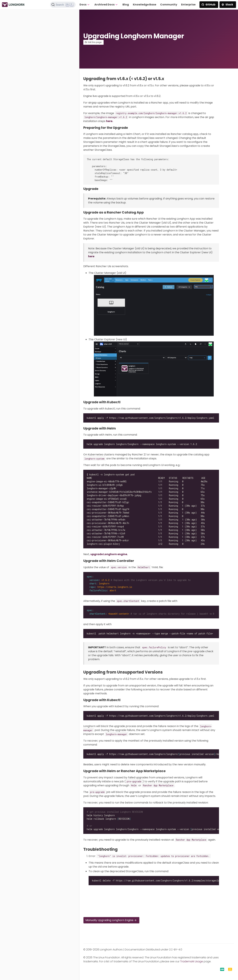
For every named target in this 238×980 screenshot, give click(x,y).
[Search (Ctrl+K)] (63, 5)
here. (110, 121)
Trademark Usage (192, 961)
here (91, 256)
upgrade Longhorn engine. (109, 554)
